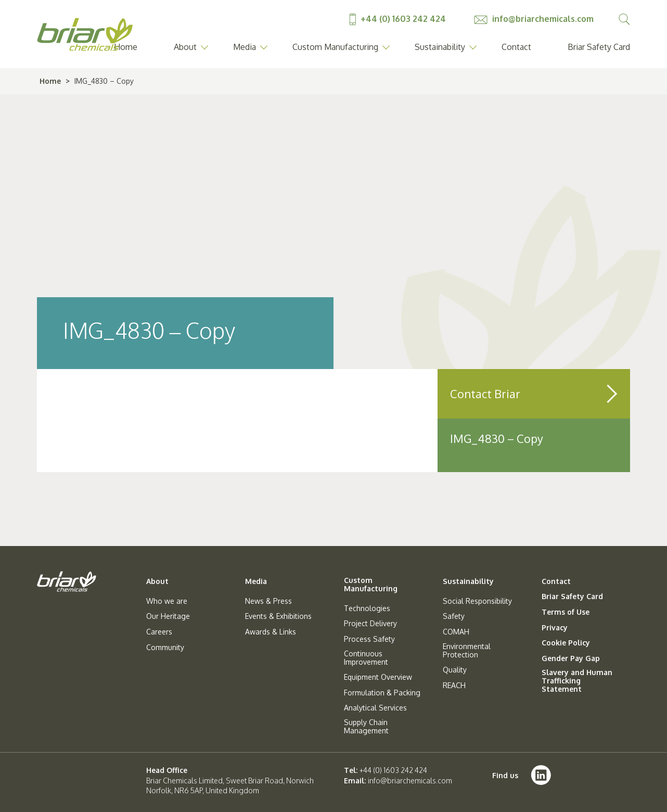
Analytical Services (375, 708)
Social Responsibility (477, 601)
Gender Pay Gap (571, 658)
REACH (454, 686)
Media (245, 47)
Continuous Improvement (366, 658)
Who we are (167, 601)
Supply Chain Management (366, 727)
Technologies (367, 608)
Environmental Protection (467, 651)
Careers (159, 632)
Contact (516, 47)
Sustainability (440, 47)
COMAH (456, 632)
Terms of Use (566, 612)
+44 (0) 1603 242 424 (399, 19)
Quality (455, 670)
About (185, 47)
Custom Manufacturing (335, 47)
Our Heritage (168, 616)
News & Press (268, 601)
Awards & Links (271, 632)
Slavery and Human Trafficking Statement (577, 681)
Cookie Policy (566, 643)
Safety (454, 616)
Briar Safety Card (599, 47)
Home (50, 81)
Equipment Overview (378, 677)
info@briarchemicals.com (534, 19)
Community (165, 648)
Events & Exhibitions (278, 616)
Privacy (555, 628)
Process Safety (369, 639)
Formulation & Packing (382, 693)
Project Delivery (370, 624)
